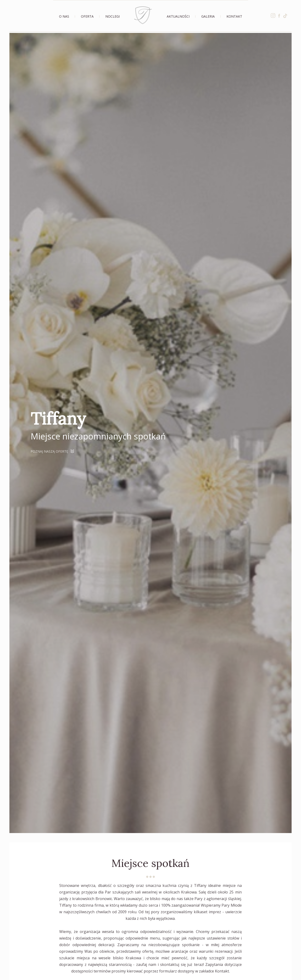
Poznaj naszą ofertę (52, 451)
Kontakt (234, 16)
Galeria (208, 16)
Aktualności (178, 16)
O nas (64, 16)
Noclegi (113, 16)
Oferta (87, 16)
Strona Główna (143, 15)
